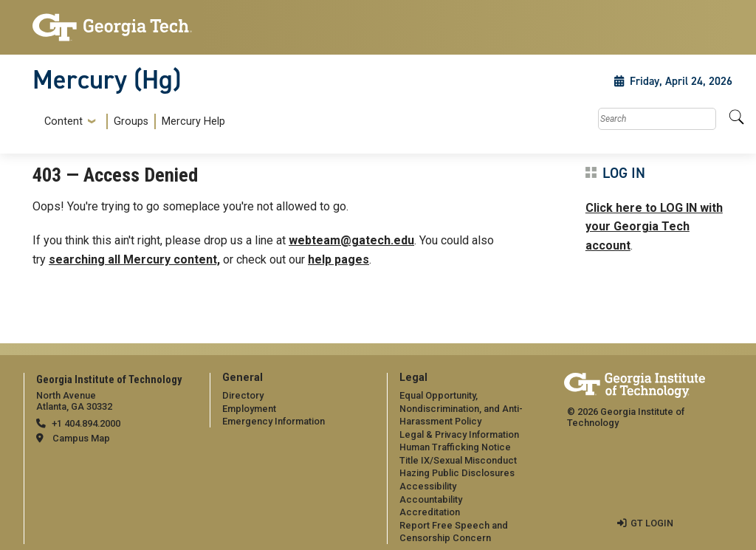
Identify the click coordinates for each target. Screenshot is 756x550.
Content (63, 122)
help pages (339, 259)
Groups (131, 121)
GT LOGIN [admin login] (652, 523)
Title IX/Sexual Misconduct (458, 460)
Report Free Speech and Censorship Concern (454, 532)
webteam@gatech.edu (351, 240)
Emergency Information (274, 421)
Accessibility (428, 486)
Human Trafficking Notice (455, 447)
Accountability (431, 499)
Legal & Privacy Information (459, 434)
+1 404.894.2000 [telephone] (86, 423)
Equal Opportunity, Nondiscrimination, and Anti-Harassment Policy (461, 408)
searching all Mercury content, (134, 259)
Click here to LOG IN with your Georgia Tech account (654, 227)
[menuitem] (132, 121)
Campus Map (81, 438)
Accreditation (430, 512)
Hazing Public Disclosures (457, 473)
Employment (249, 409)
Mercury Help (193, 121)
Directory (243, 395)
